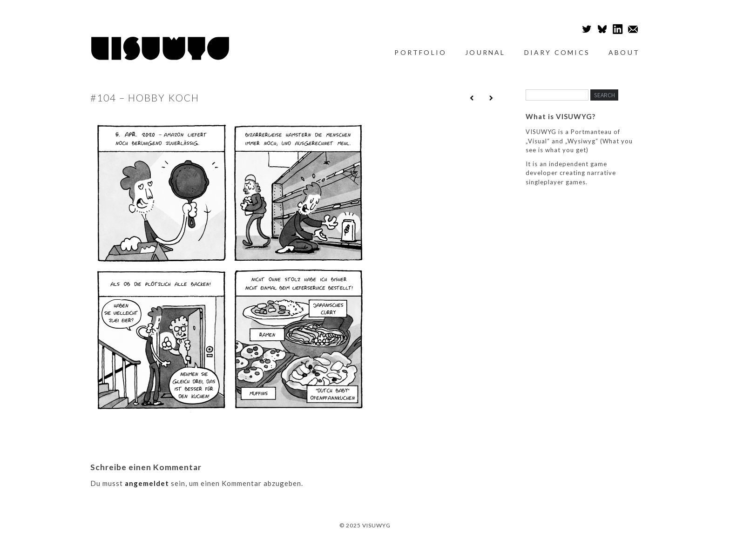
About (624, 52)
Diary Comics (557, 52)
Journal (485, 52)
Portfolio (420, 52)
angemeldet (147, 483)
